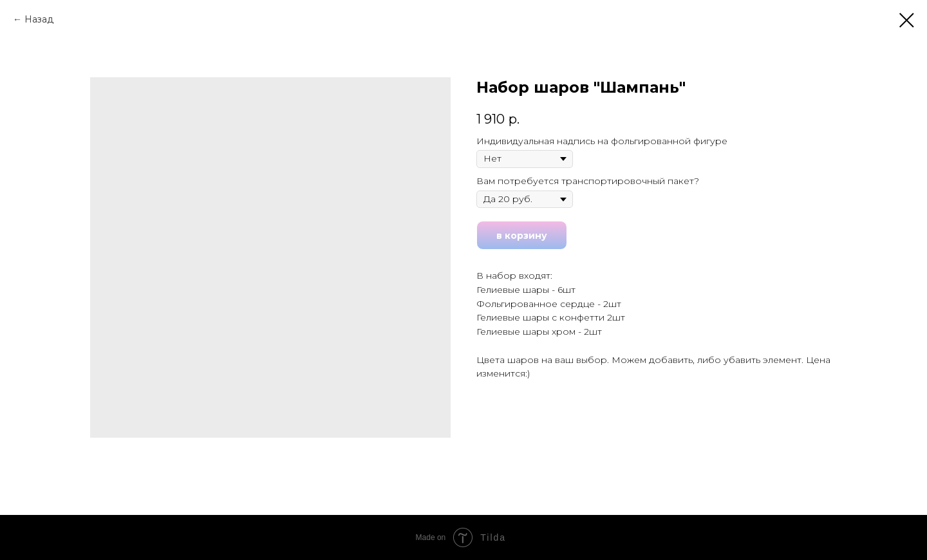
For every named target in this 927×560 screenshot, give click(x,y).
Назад (39, 19)
